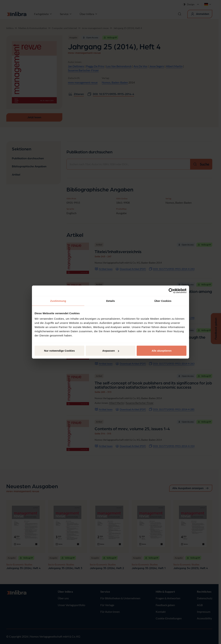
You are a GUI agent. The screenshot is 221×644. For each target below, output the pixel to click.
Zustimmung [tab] (58, 301)
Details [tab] (110, 301)
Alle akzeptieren (161, 351)
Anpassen (111, 351)
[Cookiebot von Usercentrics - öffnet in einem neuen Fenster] (171, 291)
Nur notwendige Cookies (60, 351)
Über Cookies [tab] (163, 301)
